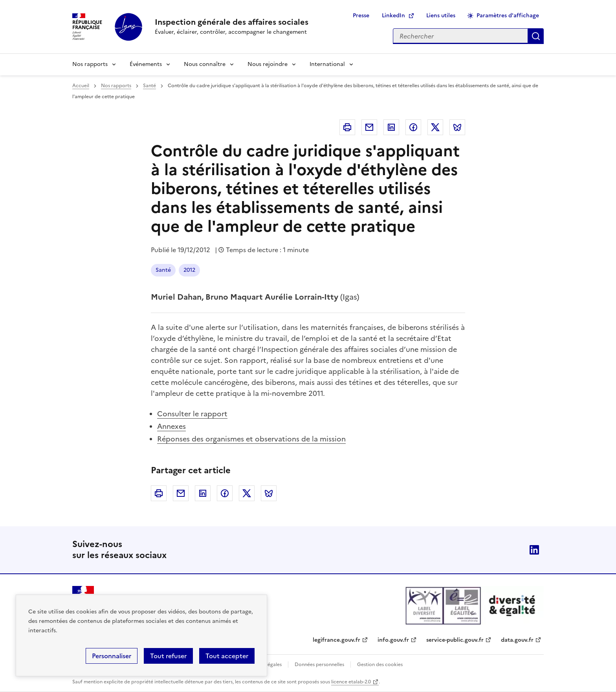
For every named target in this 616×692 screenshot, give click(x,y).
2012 (189, 270)
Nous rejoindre (268, 64)
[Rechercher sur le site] (460, 36)
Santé (149, 86)
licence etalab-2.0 (351, 682)
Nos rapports (90, 64)
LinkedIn (393, 16)
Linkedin (391, 127)
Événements (146, 64)
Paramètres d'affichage (508, 16)
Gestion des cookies (380, 665)
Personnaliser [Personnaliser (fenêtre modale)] (112, 656)
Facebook (413, 127)
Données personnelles (319, 665)
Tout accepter (227, 656)
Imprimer (347, 127)
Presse (361, 16)
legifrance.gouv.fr (336, 640)
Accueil (81, 86)
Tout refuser (168, 656)
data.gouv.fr (517, 640)
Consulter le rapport (192, 414)
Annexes (171, 426)
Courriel (369, 127)
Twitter (435, 127)
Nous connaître (205, 64)
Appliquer (536, 36)
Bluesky (457, 127)
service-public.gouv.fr (455, 640)
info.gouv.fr (393, 640)
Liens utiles (441, 16)
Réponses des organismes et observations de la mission (251, 439)
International (327, 64)
